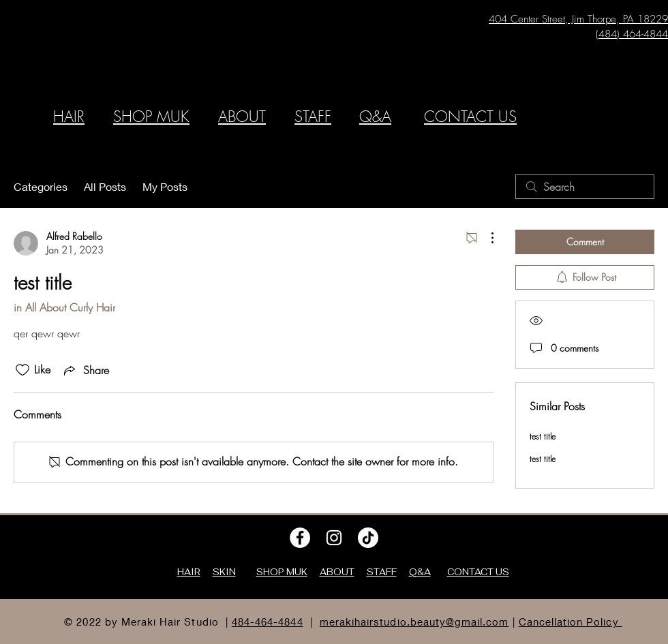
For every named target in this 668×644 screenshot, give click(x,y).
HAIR (69, 117)
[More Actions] (485, 238)
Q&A (375, 117)
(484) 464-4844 (632, 34)
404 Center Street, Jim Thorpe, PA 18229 (578, 19)
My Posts (165, 186)
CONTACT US (470, 117)
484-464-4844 (268, 622)
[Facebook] (300, 538)
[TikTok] (368, 538)
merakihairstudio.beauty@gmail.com (414, 622)
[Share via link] (85, 370)
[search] (585, 187)
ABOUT (242, 117)
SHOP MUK (151, 117)
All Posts (105, 186)
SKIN (224, 572)
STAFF (313, 117)
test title (543, 436)
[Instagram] (334, 538)
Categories (41, 186)
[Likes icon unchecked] (22, 370)
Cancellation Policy (571, 622)
